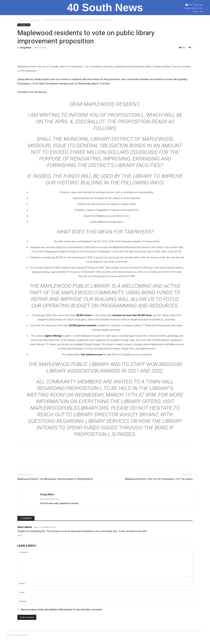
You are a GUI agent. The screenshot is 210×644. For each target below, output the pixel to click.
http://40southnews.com (50, 499)
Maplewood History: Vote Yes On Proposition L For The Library (159, 479)
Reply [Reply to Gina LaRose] (20, 536)
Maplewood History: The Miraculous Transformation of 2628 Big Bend (55, 479)
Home (20, 20)
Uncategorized (33, 20)
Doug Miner (26, 48)
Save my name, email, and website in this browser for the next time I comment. (62, 610)
